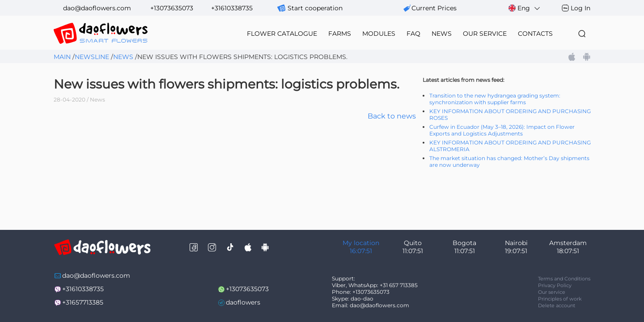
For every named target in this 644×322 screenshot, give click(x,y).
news (442, 34)
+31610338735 (232, 8)
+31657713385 (83, 302)
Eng (525, 8)
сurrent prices (434, 8)
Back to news (392, 116)
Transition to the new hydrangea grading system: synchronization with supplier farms (495, 99)
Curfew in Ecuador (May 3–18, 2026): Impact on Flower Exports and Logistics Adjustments (502, 130)
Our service (552, 292)
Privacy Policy (555, 285)
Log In (580, 8)
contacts (535, 34)
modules (379, 34)
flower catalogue (282, 34)
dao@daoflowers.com (97, 8)
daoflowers (243, 302)
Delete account (557, 305)
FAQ (413, 34)
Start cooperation (315, 8)
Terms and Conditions (564, 279)
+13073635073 (172, 8)
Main (62, 57)
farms (340, 34)
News (123, 57)
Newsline (92, 57)
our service (485, 34)
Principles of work (560, 299)
